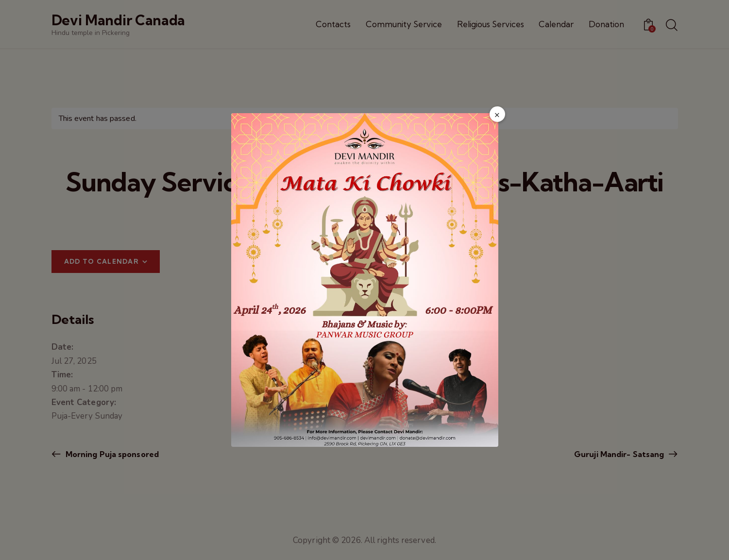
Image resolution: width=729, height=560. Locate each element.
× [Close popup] (497, 115)
